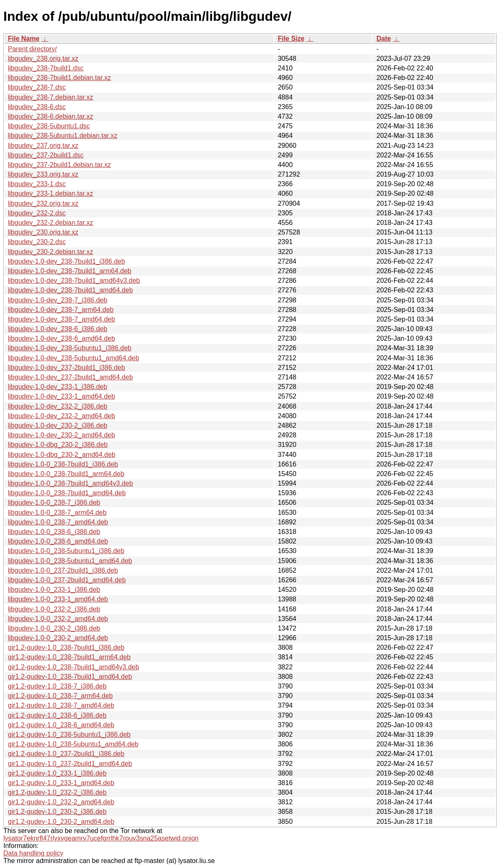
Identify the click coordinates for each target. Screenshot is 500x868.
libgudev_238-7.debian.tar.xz (51, 97)
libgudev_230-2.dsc (37, 242)
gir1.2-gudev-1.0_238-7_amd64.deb (61, 705)
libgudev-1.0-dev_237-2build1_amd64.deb (70, 377)
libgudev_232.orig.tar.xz (43, 203)
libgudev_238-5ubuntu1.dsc (49, 126)
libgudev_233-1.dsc (37, 184)
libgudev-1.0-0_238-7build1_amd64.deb (67, 493)
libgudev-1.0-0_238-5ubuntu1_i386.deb (66, 551)
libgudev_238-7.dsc (37, 87)
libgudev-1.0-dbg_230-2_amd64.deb (62, 455)
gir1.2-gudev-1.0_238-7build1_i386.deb (66, 647)
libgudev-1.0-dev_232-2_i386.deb (57, 406)
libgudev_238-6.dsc (37, 107)
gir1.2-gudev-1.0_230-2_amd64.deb (61, 822)
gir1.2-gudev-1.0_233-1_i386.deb (57, 773)
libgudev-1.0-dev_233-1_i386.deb (57, 387)
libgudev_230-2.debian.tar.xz (51, 252)
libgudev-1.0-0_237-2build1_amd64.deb (67, 580)
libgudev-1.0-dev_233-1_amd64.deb (61, 396)
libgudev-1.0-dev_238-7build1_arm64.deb (70, 271)
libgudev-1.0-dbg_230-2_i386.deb (58, 445)
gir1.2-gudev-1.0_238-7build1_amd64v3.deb (74, 667)
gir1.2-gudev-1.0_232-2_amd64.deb (61, 802)
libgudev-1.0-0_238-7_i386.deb (54, 503)
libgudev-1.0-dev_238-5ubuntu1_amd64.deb (74, 358)
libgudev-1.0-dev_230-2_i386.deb (57, 425)
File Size (291, 39)
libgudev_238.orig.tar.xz (43, 59)
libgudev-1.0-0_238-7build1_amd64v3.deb (70, 483)
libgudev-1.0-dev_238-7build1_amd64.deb (70, 290)
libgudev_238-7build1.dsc (46, 68)
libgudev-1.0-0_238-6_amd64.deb (58, 541)
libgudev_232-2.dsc (37, 213)
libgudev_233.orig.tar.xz (43, 174)
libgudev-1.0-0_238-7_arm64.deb (57, 513)
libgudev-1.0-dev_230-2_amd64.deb (61, 435)
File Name (24, 39)
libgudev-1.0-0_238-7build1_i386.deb (63, 464)
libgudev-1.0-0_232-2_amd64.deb (58, 619)
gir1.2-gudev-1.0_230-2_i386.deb (57, 812)
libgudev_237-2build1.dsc (46, 155)
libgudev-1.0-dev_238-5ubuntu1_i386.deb (70, 348)
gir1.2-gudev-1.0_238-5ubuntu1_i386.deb (69, 735)
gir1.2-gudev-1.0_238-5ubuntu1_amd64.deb (73, 744)
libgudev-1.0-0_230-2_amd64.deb (58, 638)
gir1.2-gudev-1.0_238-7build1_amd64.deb (70, 677)
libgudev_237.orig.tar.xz (43, 146)
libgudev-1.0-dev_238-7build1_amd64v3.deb (74, 281)
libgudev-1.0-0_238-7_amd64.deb (58, 522)
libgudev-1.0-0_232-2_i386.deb (54, 609)
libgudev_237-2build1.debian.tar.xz (59, 165)
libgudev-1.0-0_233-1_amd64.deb (58, 599)
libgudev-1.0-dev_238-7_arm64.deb (61, 310)
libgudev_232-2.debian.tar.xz (51, 223)
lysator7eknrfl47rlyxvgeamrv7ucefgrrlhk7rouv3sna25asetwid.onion (101, 838)
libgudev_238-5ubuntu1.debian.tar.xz (62, 136)
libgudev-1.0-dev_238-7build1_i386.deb (66, 261)
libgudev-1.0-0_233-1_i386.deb (54, 590)
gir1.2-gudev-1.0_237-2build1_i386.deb (66, 754)
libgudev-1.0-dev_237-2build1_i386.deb (66, 368)
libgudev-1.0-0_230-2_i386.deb (54, 628)
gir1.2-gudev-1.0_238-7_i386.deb (57, 686)
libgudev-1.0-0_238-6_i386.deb (54, 532)
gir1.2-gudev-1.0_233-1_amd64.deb (61, 783)
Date (384, 39)
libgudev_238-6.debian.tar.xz (51, 116)
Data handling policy (33, 853)
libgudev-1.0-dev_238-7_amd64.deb (61, 319)
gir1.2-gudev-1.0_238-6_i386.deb (57, 715)
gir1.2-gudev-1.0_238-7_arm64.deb (60, 696)
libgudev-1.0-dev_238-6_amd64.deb (61, 338)
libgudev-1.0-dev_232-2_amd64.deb (61, 416)
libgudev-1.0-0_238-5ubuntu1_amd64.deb (70, 561)
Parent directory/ (32, 49)
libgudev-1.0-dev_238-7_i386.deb (57, 300)
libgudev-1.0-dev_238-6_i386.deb (57, 329)
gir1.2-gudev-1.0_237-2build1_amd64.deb (70, 764)
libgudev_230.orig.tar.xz (43, 232)
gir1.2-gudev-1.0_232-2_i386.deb (57, 792)
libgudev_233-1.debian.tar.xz (51, 193)
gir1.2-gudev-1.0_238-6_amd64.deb (61, 725)
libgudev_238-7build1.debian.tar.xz (59, 78)
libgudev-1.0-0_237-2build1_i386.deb (63, 570)
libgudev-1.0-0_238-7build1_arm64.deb (66, 474)
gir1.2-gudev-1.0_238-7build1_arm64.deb (69, 657)
